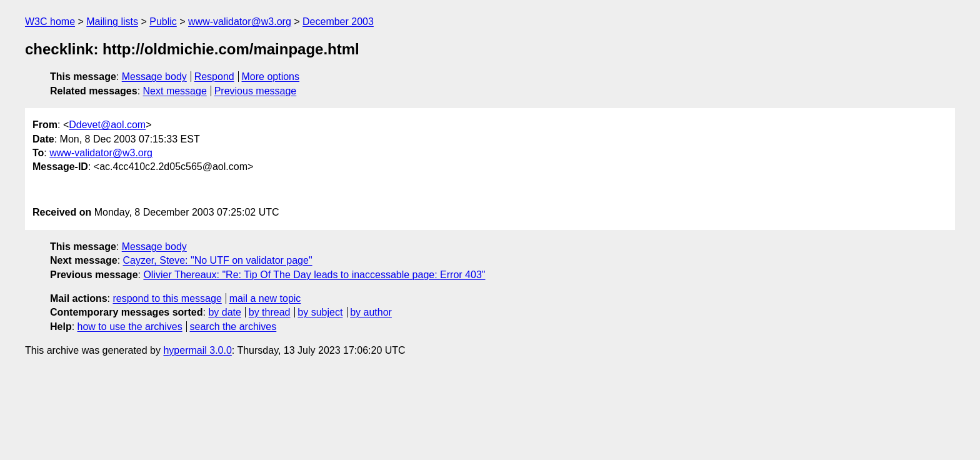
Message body (154, 77)
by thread (270, 312)
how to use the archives (130, 327)
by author (371, 312)
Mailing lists (112, 22)
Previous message (256, 91)
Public (163, 22)
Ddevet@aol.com (107, 125)
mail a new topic (265, 298)
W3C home (50, 22)
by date (224, 312)
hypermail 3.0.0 (197, 350)
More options (271, 77)
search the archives (233, 327)
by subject (320, 312)
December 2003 (338, 22)
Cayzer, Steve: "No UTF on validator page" (218, 260)
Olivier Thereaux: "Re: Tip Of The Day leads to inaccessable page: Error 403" (314, 275)
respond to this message (167, 298)
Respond (214, 77)
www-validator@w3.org (240, 22)
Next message (175, 91)
